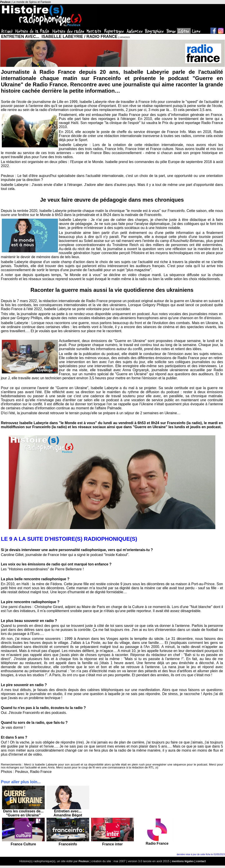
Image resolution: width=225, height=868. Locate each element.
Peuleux (5, 2)
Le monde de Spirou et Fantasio (32, 2)
